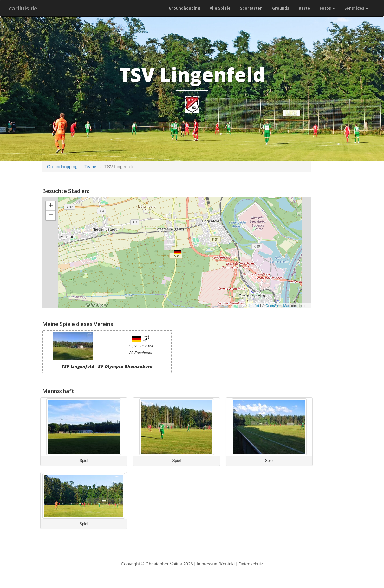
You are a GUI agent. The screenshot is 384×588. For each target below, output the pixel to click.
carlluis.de (23, 8)
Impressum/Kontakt (216, 564)
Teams (91, 167)
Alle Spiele (220, 8)
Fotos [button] (327, 8)
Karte (304, 8)
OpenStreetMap (278, 306)
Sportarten (251, 8)
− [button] (51, 215)
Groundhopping (184, 8)
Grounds (281, 8)
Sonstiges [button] (356, 8)
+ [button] (51, 206)
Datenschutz (251, 564)
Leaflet (254, 306)
